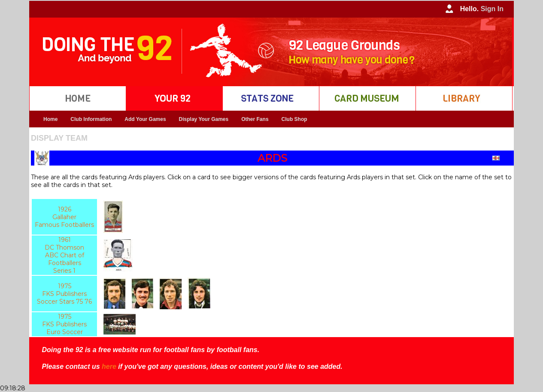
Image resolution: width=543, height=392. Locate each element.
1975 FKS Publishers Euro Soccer (64, 324)
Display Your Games (204, 119)
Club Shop (294, 119)
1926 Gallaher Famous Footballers (64, 217)
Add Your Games (145, 119)
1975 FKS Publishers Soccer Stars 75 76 (64, 294)
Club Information (91, 119)
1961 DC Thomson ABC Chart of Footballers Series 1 (64, 255)
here (109, 366)
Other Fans (255, 119)
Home (50, 119)
